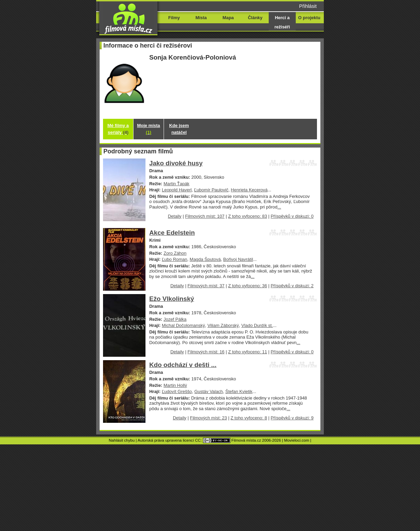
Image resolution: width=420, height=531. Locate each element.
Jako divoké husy (176, 163)
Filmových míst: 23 (208, 418)
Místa (201, 18)
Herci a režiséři (282, 22)
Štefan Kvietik (239, 391)
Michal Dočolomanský (183, 325)
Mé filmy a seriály (118, 129)
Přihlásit (308, 6)
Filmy (174, 18)
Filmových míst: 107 (205, 216)
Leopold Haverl (177, 190)
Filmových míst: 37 (206, 286)
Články (255, 18)
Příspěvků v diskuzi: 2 (292, 286)
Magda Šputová (205, 259)
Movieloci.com (297, 440)
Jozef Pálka (175, 319)
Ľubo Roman (175, 259)
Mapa (228, 18)
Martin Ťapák (177, 184)
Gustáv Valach (209, 391)
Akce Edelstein (172, 233)
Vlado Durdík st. (257, 325)
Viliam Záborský (223, 325)
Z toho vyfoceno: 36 (247, 286)
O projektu (309, 18)
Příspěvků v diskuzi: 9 (292, 418)
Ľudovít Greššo (177, 391)
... (279, 207)
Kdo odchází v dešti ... (183, 365)
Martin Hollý (175, 385)
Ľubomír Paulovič (211, 190)
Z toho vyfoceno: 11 (247, 352)
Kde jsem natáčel (179, 129)
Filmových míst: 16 (206, 352)
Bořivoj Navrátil (238, 259)
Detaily (175, 216)
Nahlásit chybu (122, 440)
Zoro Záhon (175, 253)
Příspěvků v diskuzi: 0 (292, 216)
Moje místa (149, 129)
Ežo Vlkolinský (172, 299)
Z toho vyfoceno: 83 (247, 216)
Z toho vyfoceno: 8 (249, 418)
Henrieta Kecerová (249, 190)
